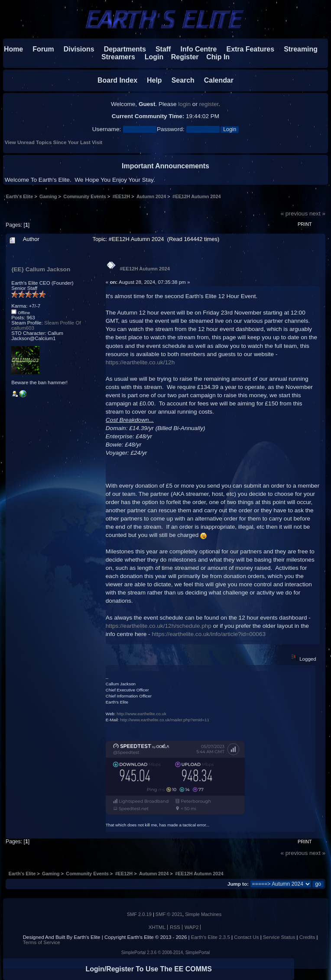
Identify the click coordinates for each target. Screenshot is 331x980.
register (209, 104)
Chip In (214, 57)
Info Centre (195, 49)
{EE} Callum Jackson (41, 269)
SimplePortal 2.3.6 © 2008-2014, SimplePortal (166, 953)
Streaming (301, 49)
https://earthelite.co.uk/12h (140, 362)
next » (317, 214)
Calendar (215, 80)
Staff (159, 49)
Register (181, 57)
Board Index (117, 80)
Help (150, 80)
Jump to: (238, 884)
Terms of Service (42, 942)
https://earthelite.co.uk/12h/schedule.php (159, 626)
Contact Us (246, 937)
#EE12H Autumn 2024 (145, 269)
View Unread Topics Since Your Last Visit (54, 142)
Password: (170, 129)
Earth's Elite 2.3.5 (211, 937)
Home (13, 49)
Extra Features (251, 49)
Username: (107, 129)
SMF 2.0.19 (139, 914)
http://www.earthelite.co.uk (141, 714)
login (184, 104)
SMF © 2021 (169, 914)
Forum (40, 49)
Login (150, 57)
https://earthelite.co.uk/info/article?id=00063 (209, 634)
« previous (294, 214)
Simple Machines (203, 914)
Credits (307, 937)
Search (179, 80)
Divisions (79, 49)
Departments (125, 49)
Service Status (279, 937)
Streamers (118, 57)
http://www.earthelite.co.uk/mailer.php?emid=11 (165, 720)
